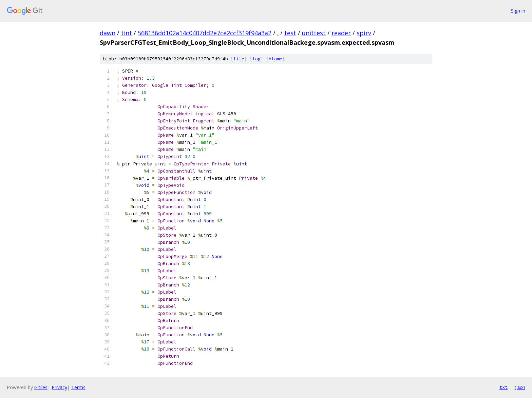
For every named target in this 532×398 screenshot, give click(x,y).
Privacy (59, 387)
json (520, 387)
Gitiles (41, 387)
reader (341, 33)
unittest (314, 33)
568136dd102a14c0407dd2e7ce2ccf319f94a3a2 (205, 33)
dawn (108, 33)
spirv (364, 33)
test (290, 33)
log (256, 59)
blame (275, 59)
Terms (78, 387)
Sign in (518, 11)
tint (127, 33)
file (239, 59)
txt (503, 387)
